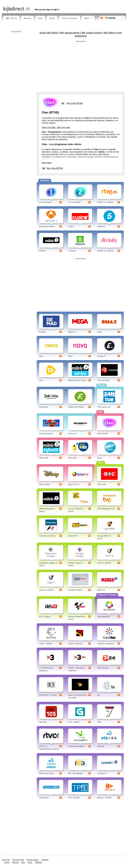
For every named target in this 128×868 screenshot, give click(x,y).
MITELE (42, 251)
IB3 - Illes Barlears (76, 773)
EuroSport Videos (75, 590)
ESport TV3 (73, 536)
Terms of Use (18, 860)
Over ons (6, 860)
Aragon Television (75, 644)
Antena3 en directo (47, 227)
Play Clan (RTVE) (55, 168)
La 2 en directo (74, 202)
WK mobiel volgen (92, 33)
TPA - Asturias (74, 798)
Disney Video (45, 484)
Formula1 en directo (47, 536)
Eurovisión (43, 407)
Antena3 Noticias (46, 434)
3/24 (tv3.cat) (102, 668)
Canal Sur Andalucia (105, 644)
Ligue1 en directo (46, 590)
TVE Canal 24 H (104, 407)
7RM (99, 722)
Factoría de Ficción (76, 407)
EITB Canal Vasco (47, 773)
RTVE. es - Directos (105, 202)
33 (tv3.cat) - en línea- (48, 695)
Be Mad (42, 332)
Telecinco (101, 227)
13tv (41, 380)
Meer (88, 18)
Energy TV (101, 356)
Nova (70, 356)
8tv (98, 695)
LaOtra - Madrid (46, 644)
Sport (52, 18)
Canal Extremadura (76, 746)
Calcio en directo (104, 563)
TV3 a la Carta (103, 380)
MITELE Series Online (77, 380)
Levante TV (102, 773)
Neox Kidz (72, 458)
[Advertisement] (42, 3)
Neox (41, 356)
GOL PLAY (102, 484)
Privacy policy (33, 860)
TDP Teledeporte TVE (106, 509)
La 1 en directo (45, 202)
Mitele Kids (44, 458)
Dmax (100, 332)
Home (7, 862)
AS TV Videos (45, 617)
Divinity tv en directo (105, 251)
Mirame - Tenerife (104, 798)
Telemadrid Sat (103, 617)
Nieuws (27, 18)
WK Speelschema (70, 33)
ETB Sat (101, 746)
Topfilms (38, 862)
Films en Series (70, 18)
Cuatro (71, 227)
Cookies (45, 860)
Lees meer (47, 163)
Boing (99, 458)
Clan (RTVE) (102, 434)
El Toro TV (72, 434)
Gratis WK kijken (49, 33)
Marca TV (101, 590)
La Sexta (72, 251)
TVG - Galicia (74, 722)
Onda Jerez (44, 798)
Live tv (11, 18)
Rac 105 (43, 722)
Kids (40, 18)
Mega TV (72, 332)
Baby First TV (74, 484)
